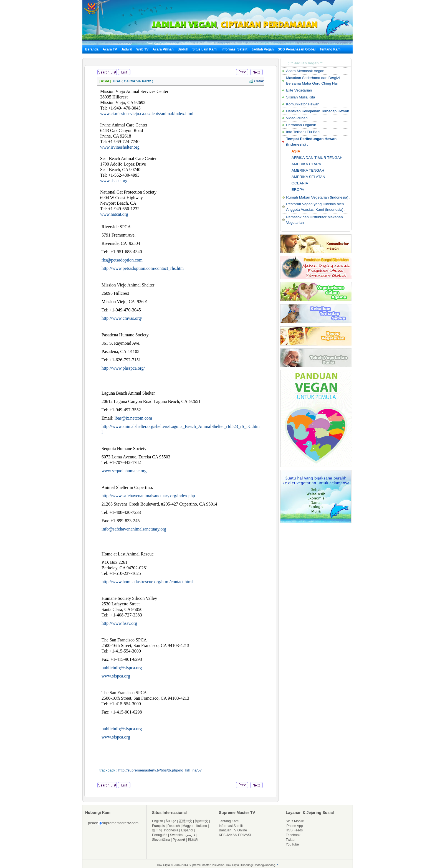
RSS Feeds (294, 830)
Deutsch (174, 826)
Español (187, 830)
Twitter (291, 840)
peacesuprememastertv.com (113, 823)
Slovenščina (161, 840)
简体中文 (201, 821)
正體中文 (186, 821)
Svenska (176, 835)
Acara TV (110, 49)
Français (158, 826)
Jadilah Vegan (262, 49)
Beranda (92, 49)
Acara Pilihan (163, 49)
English (157, 821)
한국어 (157, 830)
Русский (179, 840)
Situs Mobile (295, 821)
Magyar (188, 826)
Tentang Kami (330, 49)
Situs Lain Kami (205, 49)
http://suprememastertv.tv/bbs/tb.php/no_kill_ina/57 (160, 770)
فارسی (190, 835)
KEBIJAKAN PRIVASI (235, 835)
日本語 (193, 840)
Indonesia (171, 830)
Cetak (256, 81)
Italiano (202, 826)
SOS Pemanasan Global (297, 49)
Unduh (183, 49)
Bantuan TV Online (233, 830)
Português (160, 835)
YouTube (292, 844)
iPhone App (294, 826)
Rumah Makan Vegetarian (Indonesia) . (318, 197)
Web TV (143, 49)
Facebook (293, 835)
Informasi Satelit (234, 49)
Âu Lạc (171, 821)
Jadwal (127, 49)
